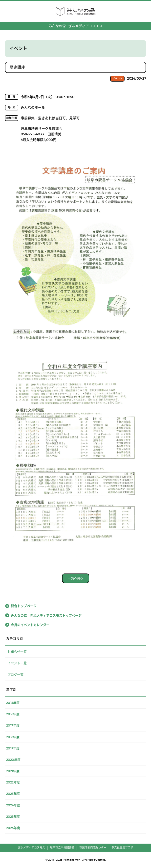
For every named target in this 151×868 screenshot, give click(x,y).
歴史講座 (17, 67)
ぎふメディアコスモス (76, 26)
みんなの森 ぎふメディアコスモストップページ (46, 615)
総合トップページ (24, 606)
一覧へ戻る (76, 578)
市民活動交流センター (93, 848)
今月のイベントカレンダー (30, 625)
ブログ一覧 (15, 675)
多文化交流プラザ (122, 848)
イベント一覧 (17, 663)
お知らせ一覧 (17, 652)
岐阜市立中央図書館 (62, 848)
